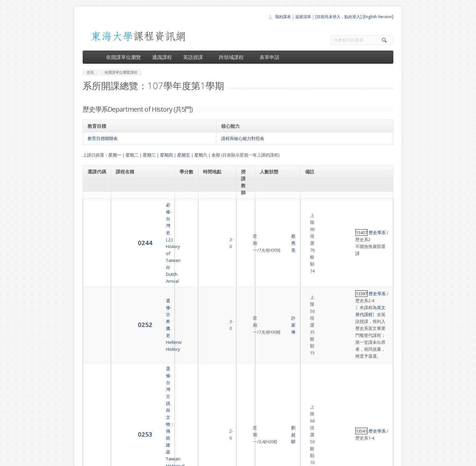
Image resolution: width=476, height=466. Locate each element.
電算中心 (173, 459)
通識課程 (162, 57)
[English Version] (378, 17)
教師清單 (221, 441)
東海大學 (88, 459)
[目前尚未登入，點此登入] (338, 17)
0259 (95, 312)
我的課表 (283, 17)
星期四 (166, 155)
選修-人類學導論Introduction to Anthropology (131, 312)
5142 (95, 338)
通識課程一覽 (225, 412)
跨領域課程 (234, 57)
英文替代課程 (341, 238)
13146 (313, 312)
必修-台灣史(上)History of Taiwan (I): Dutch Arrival (142, 212)
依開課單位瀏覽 (123, 57)
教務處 (194, 459)
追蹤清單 (303, 17)
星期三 (149, 155)
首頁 (217, 397)
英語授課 (195, 57)
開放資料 (221, 433)
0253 (95, 278)
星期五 (184, 155)
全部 (216, 155)
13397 (313, 231)
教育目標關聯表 (103, 138)
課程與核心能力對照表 (243, 138)
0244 (95, 212)
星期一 (115, 155)
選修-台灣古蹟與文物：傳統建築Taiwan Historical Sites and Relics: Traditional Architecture (143, 278)
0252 (95, 241)
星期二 (132, 155)
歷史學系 (329, 208)
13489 (313, 335)
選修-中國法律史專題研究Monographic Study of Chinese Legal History (140, 338)
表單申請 (269, 57)
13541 (313, 278)
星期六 (201, 155)
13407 (313, 208)
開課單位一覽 (225, 404)
